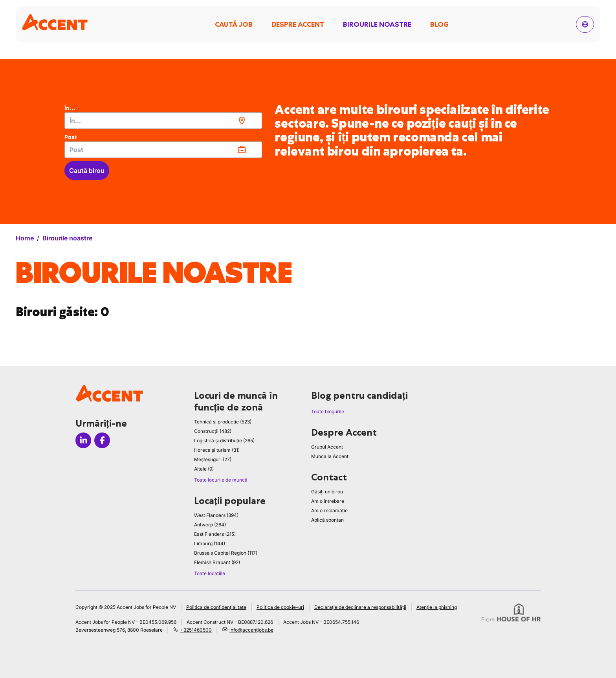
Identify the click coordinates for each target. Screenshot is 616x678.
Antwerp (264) (210, 525)
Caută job (234, 24)
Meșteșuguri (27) (213, 459)
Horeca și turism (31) (217, 450)
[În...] (163, 121)
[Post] (163, 150)
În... (70, 108)
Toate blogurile (328, 411)
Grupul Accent (327, 447)
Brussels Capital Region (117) (226, 553)
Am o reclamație (329, 510)
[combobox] (163, 121)
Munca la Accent (330, 456)
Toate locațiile (210, 573)
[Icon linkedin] (83, 440)
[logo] (55, 22)
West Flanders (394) (216, 515)
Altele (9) (204, 469)
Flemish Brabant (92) (217, 562)
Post (71, 137)
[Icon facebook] (102, 440)
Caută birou (87, 170)
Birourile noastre (377, 24)
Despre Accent (298, 24)
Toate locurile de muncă (221, 480)
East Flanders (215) (215, 534)
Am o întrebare (328, 501)
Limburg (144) (210, 543)
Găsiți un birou (327, 492)
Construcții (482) (213, 431)
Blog (439, 24)
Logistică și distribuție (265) (224, 441)
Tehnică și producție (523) (223, 422)
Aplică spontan (327, 520)
